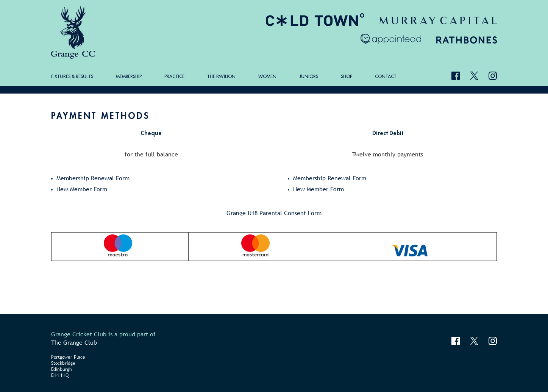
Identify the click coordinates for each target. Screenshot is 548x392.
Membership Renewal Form (93, 178)
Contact (386, 76)
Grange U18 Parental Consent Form (274, 213)
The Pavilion (221, 76)
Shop (347, 76)
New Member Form (82, 189)
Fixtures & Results (72, 76)
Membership (129, 76)
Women (267, 76)
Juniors (309, 76)
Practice (174, 76)
